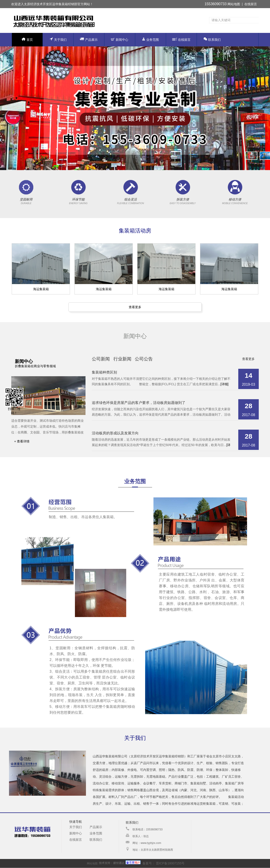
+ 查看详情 (22, 441)
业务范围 (150, 39)
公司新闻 (101, 359)
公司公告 (144, 359)
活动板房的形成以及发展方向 (115, 433)
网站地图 (234, 4)
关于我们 (58, 39)
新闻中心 (120, 40)
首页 (27, 40)
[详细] (225, 384)
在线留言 (251, 4)
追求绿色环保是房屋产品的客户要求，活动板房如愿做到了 (139, 403)
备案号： (140, 863)
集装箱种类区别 (104, 372)
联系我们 (212, 39)
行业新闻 (122, 359)
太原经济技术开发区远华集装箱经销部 (51, 4)
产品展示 (89, 39)
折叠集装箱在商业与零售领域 (35, 366)
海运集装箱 (41, 289)
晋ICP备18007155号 (170, 863)
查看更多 (135, 307)
